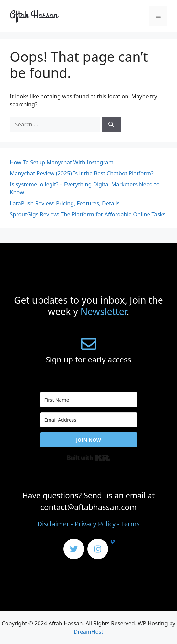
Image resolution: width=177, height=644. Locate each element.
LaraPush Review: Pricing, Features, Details (65, 203)
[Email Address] (89, 420)
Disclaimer (53, 524)
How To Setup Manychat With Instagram (62, 162)
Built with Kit (88, 458)
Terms (130, 524)
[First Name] (89, 400)
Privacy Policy (95, 524)
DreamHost (88, 632)
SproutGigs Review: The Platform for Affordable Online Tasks (88, 214)
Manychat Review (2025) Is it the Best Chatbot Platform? (82, 173)
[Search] (111, 124)
